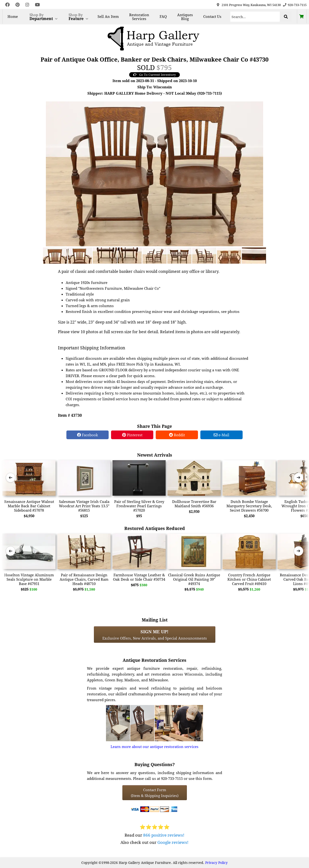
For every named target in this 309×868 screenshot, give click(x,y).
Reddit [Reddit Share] (177, 435)
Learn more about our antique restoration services (154, 747)
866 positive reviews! (164, 835)
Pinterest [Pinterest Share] (132, 435)
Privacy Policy (216, 863)
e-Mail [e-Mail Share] (221, 435)
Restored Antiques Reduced (155, 528)
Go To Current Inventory (154, 75)
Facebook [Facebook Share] (88, 435)
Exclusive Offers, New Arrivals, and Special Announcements (155, 635)
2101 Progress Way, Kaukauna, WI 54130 (251, 5)
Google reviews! (173, 842)
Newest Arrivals (155, 455)
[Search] (255, 17)
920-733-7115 (297, 5)
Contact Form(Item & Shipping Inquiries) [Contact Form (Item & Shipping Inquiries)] (155, 793)
